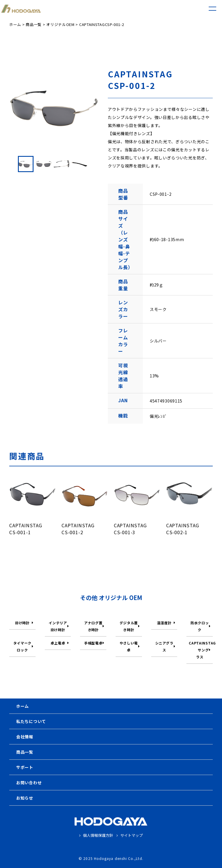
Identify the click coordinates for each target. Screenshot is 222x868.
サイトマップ (130, 835)
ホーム (15, 24)
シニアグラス (164, 646)
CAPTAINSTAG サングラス (201, 650)
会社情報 (25, 737)
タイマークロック (23, 646)
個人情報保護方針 (96, 835)
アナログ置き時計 (93, 626)
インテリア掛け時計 (58, 626)
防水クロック (200, 626)
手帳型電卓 (93, 643)
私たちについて (31, 721)
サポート (25, 767)
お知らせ (25, 798)
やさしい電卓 (129, 646)
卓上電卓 (58, 643)
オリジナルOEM (60, 24)
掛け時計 (22, 623)
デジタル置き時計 (129, 626)
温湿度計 (164, 623)
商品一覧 (34, 24)
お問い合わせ (29, 783)
